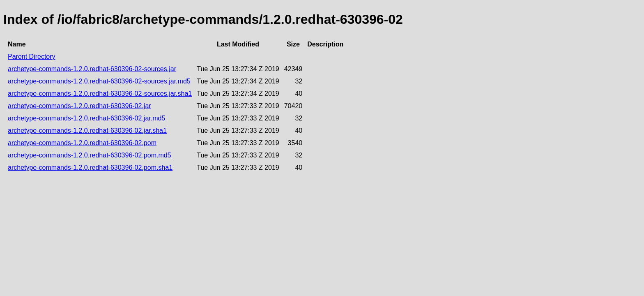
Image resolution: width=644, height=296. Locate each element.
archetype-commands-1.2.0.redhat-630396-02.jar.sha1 (87, 131)
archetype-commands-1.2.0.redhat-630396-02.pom (82, 143)
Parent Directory (32, 57)
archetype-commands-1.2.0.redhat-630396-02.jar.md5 (86, 118)
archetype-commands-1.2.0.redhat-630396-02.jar (79, 106)
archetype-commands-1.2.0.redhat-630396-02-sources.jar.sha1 (100, 94)
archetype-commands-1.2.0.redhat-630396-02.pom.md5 (90, 155)
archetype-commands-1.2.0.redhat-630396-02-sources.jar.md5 (99, 81)
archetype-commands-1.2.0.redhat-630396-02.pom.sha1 (90, 168)
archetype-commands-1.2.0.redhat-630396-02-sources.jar (92, 69)
